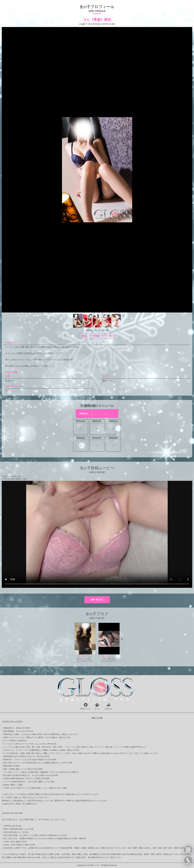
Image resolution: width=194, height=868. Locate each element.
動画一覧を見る (97, 600)
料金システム (86, 709)
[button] (122, 639)
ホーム (97, 709)
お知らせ (108, 709)
